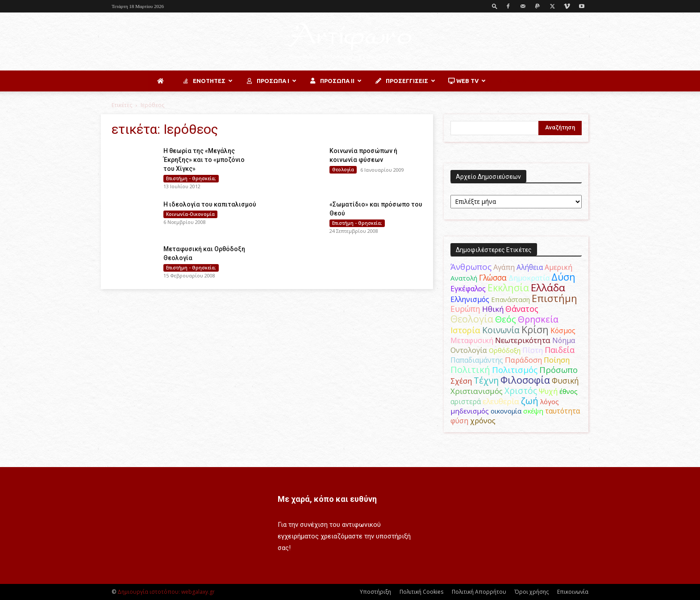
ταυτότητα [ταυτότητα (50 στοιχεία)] (562, 411)
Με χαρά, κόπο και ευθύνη (327, 499)
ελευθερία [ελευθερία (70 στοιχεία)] (501, 401)
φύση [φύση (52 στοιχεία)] (459, 421)
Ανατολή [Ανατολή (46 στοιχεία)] (464, 278)
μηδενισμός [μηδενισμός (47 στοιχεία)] (470, 411)
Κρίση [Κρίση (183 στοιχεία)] (535, 329)
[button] (495, 6)
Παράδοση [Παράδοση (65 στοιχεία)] (523, 360)
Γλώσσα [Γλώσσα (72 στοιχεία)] (493, 278)
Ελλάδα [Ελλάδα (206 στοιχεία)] (548, 288)
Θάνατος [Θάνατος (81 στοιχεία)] (522, 309)
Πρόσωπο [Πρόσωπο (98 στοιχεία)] (558, 370)
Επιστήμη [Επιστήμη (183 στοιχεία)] (554, 298)
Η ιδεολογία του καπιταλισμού (210, 204)
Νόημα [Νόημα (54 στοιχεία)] (564, 340)
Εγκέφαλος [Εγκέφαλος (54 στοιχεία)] (468, 289)
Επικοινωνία (573, 592)
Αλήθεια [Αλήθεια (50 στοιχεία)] (530, 267)
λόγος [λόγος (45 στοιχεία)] (550, 401)
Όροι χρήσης (532, 592)
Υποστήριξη (375, 592)
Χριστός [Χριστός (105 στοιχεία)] (521, 391)
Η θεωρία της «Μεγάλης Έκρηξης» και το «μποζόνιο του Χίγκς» (204, 160)
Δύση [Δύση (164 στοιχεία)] (563, 277)
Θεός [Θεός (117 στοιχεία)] (506, 319)
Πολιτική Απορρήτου (479, 592)
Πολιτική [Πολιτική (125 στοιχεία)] (470, 370)
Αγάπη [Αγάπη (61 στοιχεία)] (504, 267)
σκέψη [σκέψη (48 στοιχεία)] (533, 411)
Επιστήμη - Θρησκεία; (191, 178)
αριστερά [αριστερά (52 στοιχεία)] (466, 401)
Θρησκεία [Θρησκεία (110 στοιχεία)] (538, 319)
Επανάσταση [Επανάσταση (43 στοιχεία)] (510, 299)
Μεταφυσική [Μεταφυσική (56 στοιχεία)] (472, 340)
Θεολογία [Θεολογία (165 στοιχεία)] (472, 319)
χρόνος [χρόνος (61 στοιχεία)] (483, 420)
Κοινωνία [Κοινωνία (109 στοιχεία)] (501, 330)
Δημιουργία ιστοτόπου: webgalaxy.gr (166, 592)
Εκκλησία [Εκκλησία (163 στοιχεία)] (508, 288)
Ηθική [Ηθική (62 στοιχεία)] (493, 309)
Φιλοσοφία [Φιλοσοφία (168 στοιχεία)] (525, 380)
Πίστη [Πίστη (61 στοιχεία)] (533, 350)
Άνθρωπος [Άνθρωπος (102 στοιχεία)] (471, 267)
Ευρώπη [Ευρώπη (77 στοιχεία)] (465, 309)
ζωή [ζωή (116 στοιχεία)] (530, 401)
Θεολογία (343, 170)
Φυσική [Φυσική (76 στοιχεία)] (565, 381)
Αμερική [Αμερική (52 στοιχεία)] (558, 267)
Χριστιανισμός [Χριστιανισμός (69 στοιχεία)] (477, 391)
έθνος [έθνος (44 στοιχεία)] (569, 391)
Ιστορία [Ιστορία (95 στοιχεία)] (465, 330)
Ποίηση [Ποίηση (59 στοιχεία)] (557, 360)
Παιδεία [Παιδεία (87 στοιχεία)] (560, 350)
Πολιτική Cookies (421, 592)
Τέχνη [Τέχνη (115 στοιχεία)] (486, 380)
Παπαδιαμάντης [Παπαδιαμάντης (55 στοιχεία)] (477, 360)
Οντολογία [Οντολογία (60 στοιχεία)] (469, 350)
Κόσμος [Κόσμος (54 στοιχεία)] (563, 331)
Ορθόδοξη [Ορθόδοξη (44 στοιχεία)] (505, 350)
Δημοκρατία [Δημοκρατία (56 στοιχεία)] (529, 278)
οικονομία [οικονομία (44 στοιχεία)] (506, 411)
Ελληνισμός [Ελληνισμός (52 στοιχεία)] (470, 299)
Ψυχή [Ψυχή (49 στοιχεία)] (548, 391)
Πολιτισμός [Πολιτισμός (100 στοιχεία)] (515, 370)
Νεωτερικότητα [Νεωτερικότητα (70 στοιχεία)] (523, 340)
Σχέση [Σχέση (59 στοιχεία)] (461, 381)
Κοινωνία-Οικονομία (190, 214)
